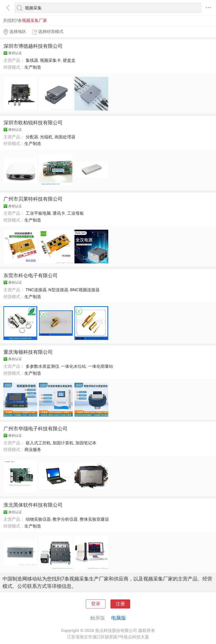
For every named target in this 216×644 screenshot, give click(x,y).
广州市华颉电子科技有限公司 (36, 429)
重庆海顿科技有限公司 (28, 352)
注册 (120, 604)
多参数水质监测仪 (42, 366)
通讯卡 (59, 213)
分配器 (32, 137)
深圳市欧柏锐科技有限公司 (33, 123)
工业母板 (75, 213)
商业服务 (33, 450)
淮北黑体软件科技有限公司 (33, 505)
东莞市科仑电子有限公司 (31, 275)
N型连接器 (58, 290)
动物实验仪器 (38, 519)
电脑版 (119, 618)
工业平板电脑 (38, 213)
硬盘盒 (69, 60)
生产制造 (33, 67)
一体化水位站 (73, 366)
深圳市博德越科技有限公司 (33, 46)
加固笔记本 (86, 443)
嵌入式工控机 (38, 443)
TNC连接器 (36, 290)
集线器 (32, 60)
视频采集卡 (50, 60)
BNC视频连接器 (85, 290)
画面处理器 (65, 137)
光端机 (46, 137)
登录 (96, 604)
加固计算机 (63, 443)
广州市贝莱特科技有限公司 (33, 199)
